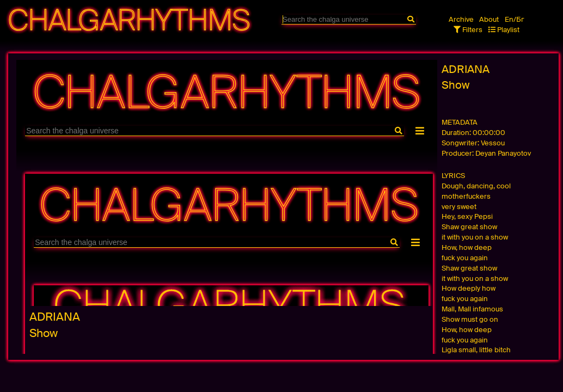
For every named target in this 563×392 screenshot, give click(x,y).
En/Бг (515, 19)
